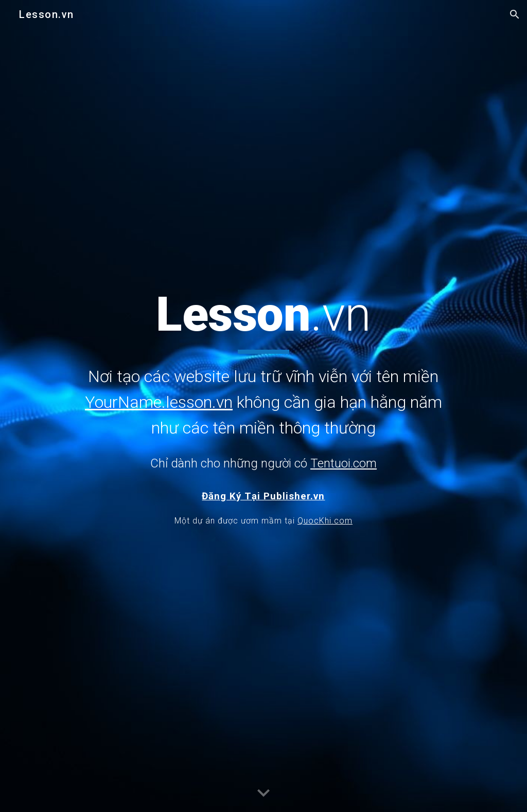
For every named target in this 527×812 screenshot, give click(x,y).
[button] (515, 14)
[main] (263, 379)
